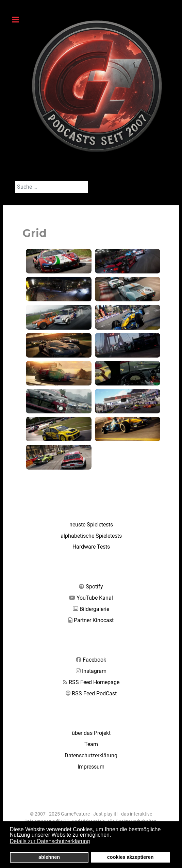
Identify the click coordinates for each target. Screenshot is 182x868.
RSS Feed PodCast (94, 693)
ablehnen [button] (49, 857)
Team (91, 744)
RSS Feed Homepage (94, 682)
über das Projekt (91, 733)
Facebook (94, 660)
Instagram (94, 671)
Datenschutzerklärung (91, 755)
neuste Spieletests (91, 525)
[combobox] (51, 187)
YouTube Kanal (95, 598)
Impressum (91, 767)
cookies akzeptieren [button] (130, 857)
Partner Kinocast (94, 620)
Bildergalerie (94, 609)
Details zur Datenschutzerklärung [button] (50, 841)
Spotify (94, 587)
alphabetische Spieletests (91, 536)
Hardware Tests (91, 547)
